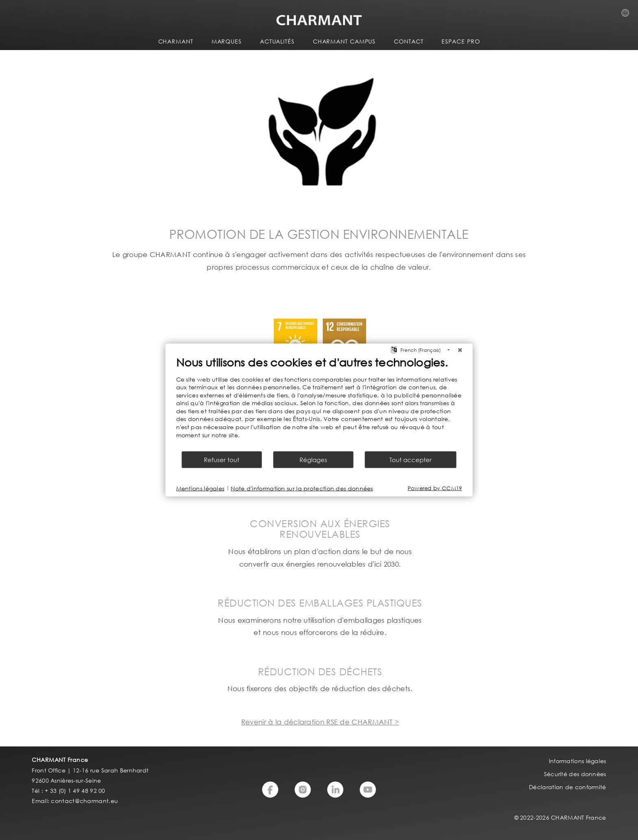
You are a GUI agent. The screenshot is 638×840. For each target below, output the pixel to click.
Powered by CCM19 (435, 488)
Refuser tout (222, 460)
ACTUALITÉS (277, 41)
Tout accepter (411, 460)
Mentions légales (200, 488)
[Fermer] (460, 350)
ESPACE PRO (461, 41)
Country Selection (628, 15)
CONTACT (409, 41)
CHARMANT (176, 41)
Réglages (313, 460)
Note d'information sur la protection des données (302, 488)
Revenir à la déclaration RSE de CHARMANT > (320, 722)
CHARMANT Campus (344, 41)
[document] (319, 403)
